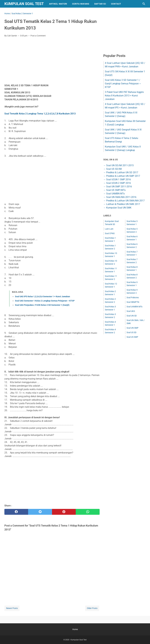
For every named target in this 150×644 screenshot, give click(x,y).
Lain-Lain (109, 229)
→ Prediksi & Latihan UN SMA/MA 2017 (124, 201)
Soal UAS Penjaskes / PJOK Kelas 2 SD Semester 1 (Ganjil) (42, 305)
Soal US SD (131, 332)
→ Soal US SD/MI (112, 169)
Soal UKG (131, 311)
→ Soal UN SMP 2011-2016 (118, 187)
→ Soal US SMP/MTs (114, 190)
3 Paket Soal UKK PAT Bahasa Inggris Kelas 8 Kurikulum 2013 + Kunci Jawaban (124, 96)
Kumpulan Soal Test (24, 4)
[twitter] (40, 512)
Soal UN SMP (132, 328)
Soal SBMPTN (133, 302)
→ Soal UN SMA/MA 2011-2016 (120, 197)
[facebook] (16, 512)
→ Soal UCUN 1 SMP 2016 (117, 179)
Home (75, 629)
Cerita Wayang (81, 4)
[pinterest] (64, 512)
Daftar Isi (100, 4)
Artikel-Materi (58, 4)
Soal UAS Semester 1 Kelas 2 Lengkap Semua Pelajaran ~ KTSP (45, 301)
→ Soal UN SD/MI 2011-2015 (118, 165)
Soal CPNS (110, 233)
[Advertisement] (52, 61)
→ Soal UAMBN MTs (114, 194)
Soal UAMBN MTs (134, 307)
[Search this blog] (144, 4)
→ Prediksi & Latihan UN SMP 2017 (122, 176)
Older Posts (92, 608)
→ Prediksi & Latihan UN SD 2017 (121, 172)
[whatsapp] (88, 512)
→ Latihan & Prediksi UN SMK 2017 (122, 204)
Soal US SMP (132, 337)
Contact (116, 4)
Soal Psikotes (133, 298)
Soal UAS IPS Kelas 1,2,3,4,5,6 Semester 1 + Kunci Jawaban (42, 296)
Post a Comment (38, 36)
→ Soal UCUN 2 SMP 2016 (117, 183)
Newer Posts (12, 608)
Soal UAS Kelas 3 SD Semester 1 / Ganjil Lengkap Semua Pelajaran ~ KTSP (123, 84)
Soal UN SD (132, 316)
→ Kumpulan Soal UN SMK (117, 208)
